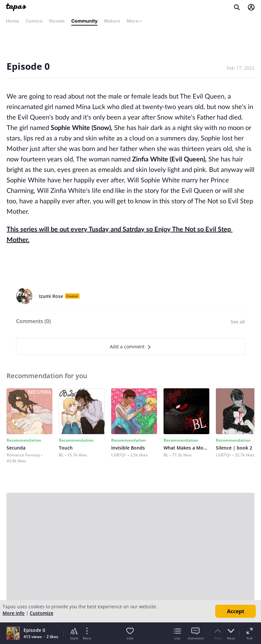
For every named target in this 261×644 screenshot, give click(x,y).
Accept (236, 611)
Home (12, 21)
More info (14, 613)
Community (84, 21)
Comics (34, 21)
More (134, 21)
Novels (57, 21)
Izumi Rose (51, 296)
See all (238, 322)
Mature (112, 21)
